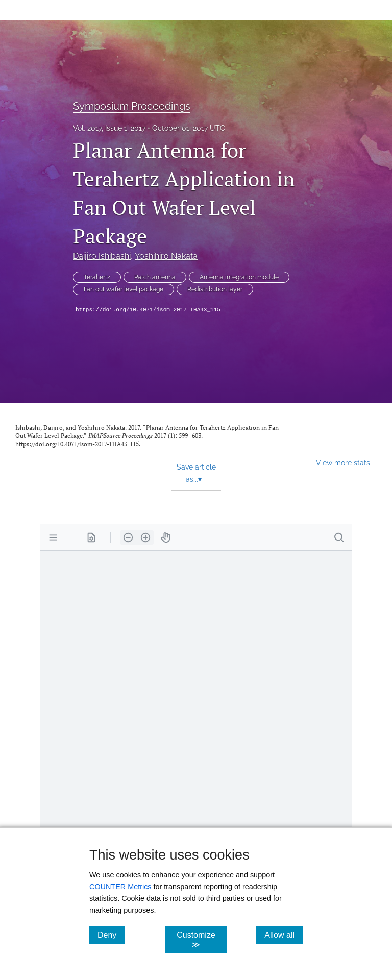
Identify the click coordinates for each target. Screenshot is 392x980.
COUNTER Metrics (120, 887)
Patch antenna (155, 277)
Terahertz (97, 277)
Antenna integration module (239, 277)
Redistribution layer (215, 289)
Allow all (284, 935)
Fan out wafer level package (124, 289)
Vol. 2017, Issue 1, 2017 (109, 128)
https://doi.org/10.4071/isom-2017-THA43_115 (148, 310)
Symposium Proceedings (132, 106)
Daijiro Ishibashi (102, 256)
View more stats (343, 463)
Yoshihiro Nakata (166, 256)
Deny (111, 935)
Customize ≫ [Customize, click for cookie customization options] (201, 940)
